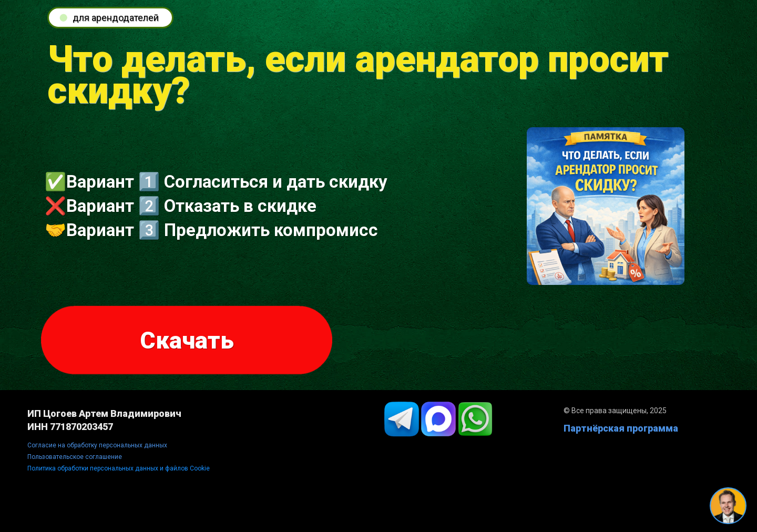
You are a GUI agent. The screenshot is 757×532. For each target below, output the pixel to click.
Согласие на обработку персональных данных (97, 445)
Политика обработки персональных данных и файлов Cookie (119, 468)
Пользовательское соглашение (75, 457)
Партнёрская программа (621, 428)
